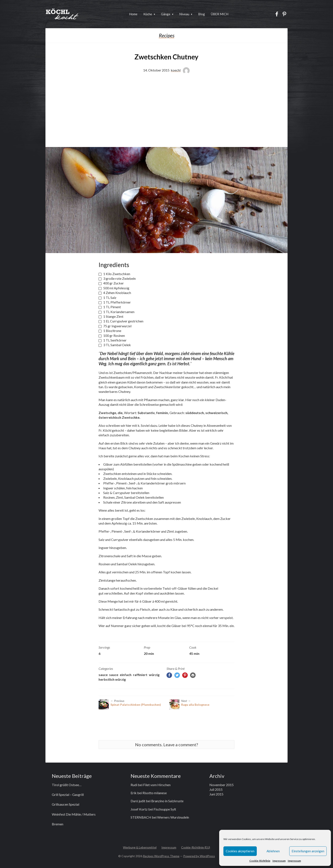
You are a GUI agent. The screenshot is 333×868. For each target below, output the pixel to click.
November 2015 (222, 785)
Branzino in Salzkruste (167, 801)
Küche (148, 14)
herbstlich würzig (112, 679)
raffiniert (140, 675)
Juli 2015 (216, 789)
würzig (154, 675)
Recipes (167, 35)
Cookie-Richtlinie (260, 861)
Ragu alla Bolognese (195, 705)
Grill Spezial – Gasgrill (68, 794)
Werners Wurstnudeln (173, 817)
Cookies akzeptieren (240, 851)
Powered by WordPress (199, 856)
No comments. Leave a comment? (166, 745)
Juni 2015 (216, 794)
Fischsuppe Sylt (165, 809)
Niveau (184, 14)
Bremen (58, 824)
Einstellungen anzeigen (308, 851)
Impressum (279, 861)
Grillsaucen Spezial (66, 804)
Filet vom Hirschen (157, 785)
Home (133, 14)
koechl (176, 70)
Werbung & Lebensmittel (140, 847)
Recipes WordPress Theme (161, 856)
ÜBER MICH (220, 14)
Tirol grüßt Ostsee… (67, 785)
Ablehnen (273, 851)
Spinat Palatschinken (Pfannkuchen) (136, 705)
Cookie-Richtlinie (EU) (196, 847)
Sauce (103, 675)
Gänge (166, 14)
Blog (202, 14)
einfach (126, 675)
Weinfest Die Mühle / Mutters (74, 814)
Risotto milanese (155, 793)
